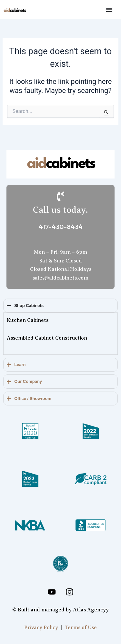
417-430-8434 (61, 227)
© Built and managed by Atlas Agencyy (60, 610)
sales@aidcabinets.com (60, 278)
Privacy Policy (41, 628)
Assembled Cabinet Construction (47, 338)
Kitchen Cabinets (28, 320)
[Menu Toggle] (109, 10)
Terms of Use (81, 628)
